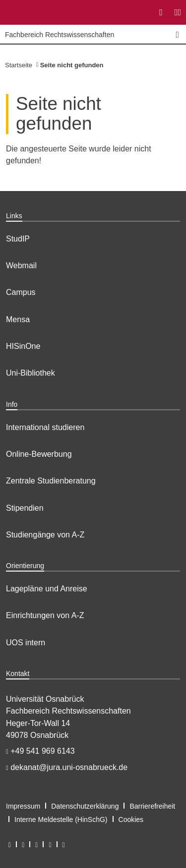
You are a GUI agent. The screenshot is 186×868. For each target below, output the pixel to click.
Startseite (19, 65)
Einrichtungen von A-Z (45, 615)
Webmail (21, 265)
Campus (21, 292)
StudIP (18, 239)
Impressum (23, 806)
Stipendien (25, 508)
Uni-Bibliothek (31, 373)
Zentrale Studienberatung (51, 481)
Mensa (18, 319)
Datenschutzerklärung (85, 806)
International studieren (45, 427)
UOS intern (26, 643)
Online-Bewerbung (39, 454)
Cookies (131, 820)
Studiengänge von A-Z (45, 535)
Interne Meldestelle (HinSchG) (61, 820)
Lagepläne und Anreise (47, 589)
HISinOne (23, 346)
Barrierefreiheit (152, 806)
